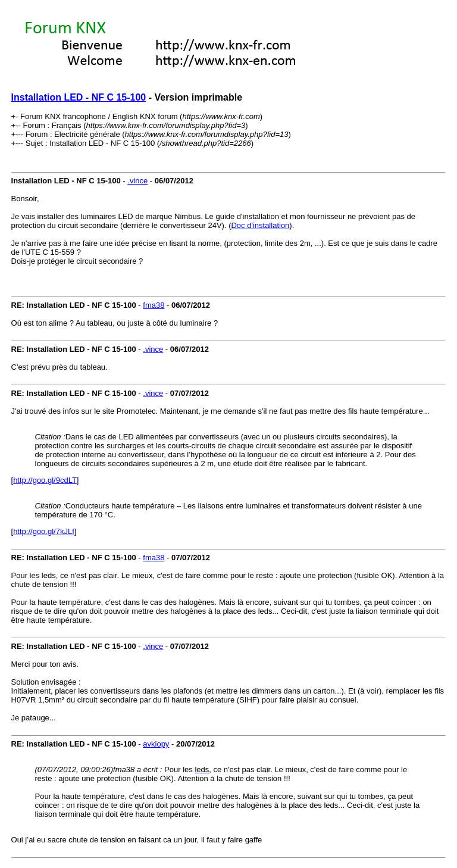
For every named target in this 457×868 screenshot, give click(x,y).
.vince (137, 181)
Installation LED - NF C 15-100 (79, 97)
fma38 (154, 305)
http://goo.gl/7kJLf (44, 531)
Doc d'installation (260, 225)
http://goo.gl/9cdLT (45, 480)
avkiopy (156, 744)
